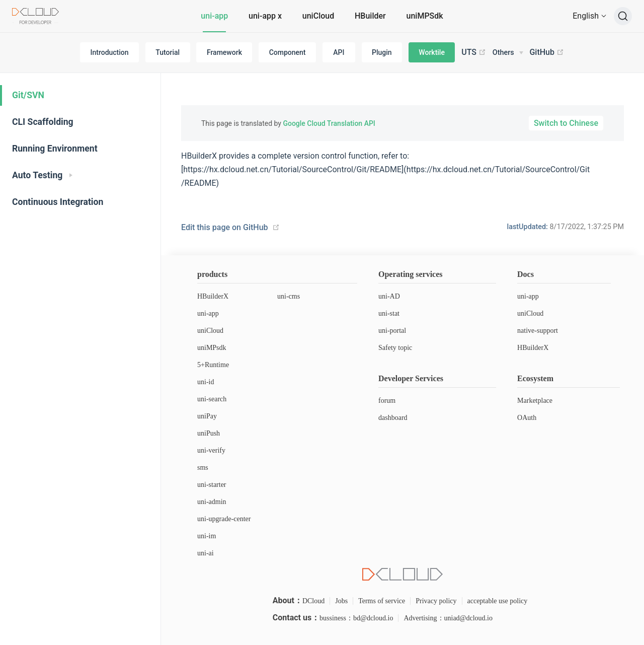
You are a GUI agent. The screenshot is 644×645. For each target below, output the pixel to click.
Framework (224, 52)
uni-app (214, 16)
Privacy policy (436, 601)
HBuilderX (213, 296)
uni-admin (212, 502)
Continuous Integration (58, 202)
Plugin (382, 52)
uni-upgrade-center (224, 519)
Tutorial (168, 52)
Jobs (341, 601)
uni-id (206, 382)
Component (288, 52)
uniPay (207, 416)
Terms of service (382, 601)
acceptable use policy (498, 601)
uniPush (209, 433)
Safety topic (395, 348)
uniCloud (318, 16)
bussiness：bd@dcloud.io (356, 618)
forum (387, 401)
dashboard (393, 418)
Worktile (432, 52)
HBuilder (370, 16)
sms (203, 468)
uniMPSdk (425, 16)
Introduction (110, 52)
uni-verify (211, 450)
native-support (538, 331)
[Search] (623, 16)
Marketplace (535, 401)
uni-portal (392, 331)
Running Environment (55, 149)
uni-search (212, 399)
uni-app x (265, 16)
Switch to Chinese (566, 123)
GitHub (547, 52)
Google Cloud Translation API (329, 123)
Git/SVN (28, 95)
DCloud (313, 601)
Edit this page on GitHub (225, 227)
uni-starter (212, 485)
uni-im (207, 536)
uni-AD (389, 296)
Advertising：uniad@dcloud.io (448, 618)
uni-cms (289, 296)
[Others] (508, 53)
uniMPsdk (212, 348)
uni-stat (389, 313)
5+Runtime (213, 365)
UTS (474, 52)
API (339, 52)
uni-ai (206, 553)
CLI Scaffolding (43, 122)
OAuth (527, 418)
